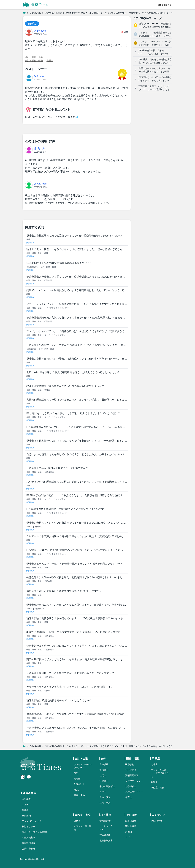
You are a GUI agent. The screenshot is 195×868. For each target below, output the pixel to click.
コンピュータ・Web (107, 828)
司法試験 (104, 764)
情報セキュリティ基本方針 (35, 832)
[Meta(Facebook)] (29, 777)
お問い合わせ (29, 848)
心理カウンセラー (134, 792)
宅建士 (154, 764)
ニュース (26, 804)
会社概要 (26, 799)
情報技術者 (105, 821)
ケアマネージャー (134, 781)
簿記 (76, 773)
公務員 (77, 821)
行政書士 (104, 781)
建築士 (154, 782)
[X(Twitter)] (23, 777)
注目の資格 (131, 821)
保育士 (129, 797)
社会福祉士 (131, 786)
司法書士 (104, 770)
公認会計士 (79, 784)
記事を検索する (165, 5)
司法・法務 (105, 797)
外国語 (129, 832)
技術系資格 (105, 835)
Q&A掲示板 (35, 13)
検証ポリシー (29, 826)
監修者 (25, 810)
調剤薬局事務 (132, 775)
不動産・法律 (158, 787)
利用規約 (26, 815)
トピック (130, 837)
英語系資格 (131, 826)
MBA (76, 790)
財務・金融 (79, 795)
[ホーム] (24, 13)
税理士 (50, 60)
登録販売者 (131, 770)
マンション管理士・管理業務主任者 (160, 773)
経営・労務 (105, 803)
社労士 (103, 775)
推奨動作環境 (29, 843)
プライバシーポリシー (33, 821)
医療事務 (130, 764)
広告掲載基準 (29, 837)
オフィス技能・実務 (83, 828)
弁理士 (103, 792)
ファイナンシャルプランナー (83, 766)
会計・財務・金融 (34, 57)
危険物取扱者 (106, 840)
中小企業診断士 (107, 786)
